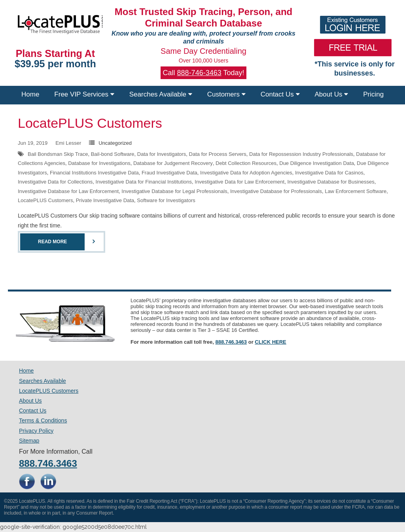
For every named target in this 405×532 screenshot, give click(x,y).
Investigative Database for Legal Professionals (174, 191)
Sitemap (29, 441)
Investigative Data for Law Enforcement (239, 182)
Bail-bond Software (113, 154)
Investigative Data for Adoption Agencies (246, 173)
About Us (332, 94)
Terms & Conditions (43, 420)
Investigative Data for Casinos (329, 173)
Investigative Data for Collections (55, 182)
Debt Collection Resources (246, 163)
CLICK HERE (270, 342)
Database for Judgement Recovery (173, 163)
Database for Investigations (99, 163)
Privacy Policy (36, 431)
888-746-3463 (199, 73)
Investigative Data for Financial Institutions (144, 182)
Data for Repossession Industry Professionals (301, 154)
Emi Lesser (68, 143)
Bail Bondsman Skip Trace (58, 154)
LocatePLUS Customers (90, 123)
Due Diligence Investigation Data (317, 163)
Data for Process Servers (218, 154)
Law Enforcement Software (356, 191)
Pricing (373, 94)
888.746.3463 (231, 342)
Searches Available (161, 94)
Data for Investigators (162, 154)
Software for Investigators (166, 200)
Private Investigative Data (105, 200)
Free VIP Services (84, 94)
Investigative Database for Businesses (331, 182)
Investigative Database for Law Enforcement (68, 191)
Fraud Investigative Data (169, 173)
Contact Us (280, 94)
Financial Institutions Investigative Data (94, 173)
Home (30, 94)
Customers (226, 94)
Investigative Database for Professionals (276, 191)
